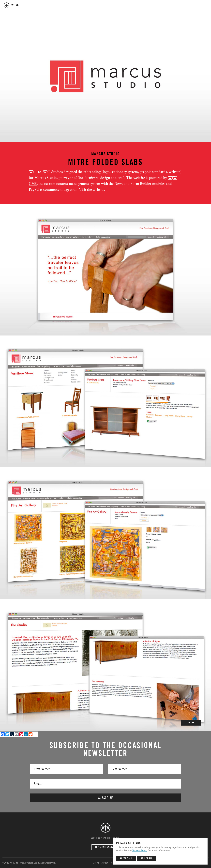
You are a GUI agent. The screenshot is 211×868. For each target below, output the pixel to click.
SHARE (191, 723)
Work (96, 863)
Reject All (147, 858)
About (105, 863)
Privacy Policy (140, 850)
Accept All (126, 858)
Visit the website (92, 189)
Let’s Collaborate (106, 847)
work (15, 5)
